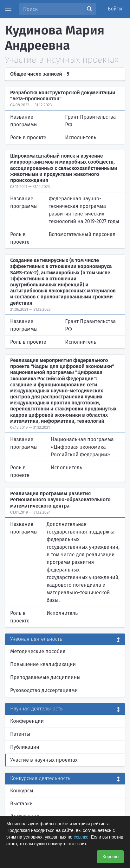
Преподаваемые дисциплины (45, 677)
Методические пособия (38, 651)
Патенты (20, 734)
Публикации (25, 747)
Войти (115, 9)
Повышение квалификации (43, 664)
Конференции (27, 721)
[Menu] (8, 9)
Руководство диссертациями (44, 690)
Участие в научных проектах (44, 760)
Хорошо (110, 857)
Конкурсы (22, 791)
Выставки (21, 804)
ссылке (81, 837)
